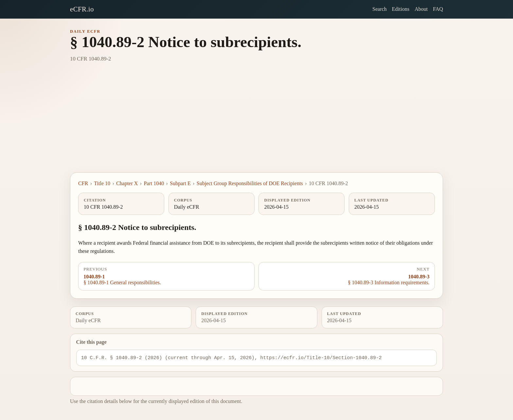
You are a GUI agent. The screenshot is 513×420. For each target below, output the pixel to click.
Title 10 (102, 183)
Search (380, 9)
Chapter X (127, 183)
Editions (401, 9)
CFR (83, 183)
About (421, 9)
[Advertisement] (256, 123)
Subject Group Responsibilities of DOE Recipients (250, 183)
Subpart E (180, 183)
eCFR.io (82, 9)
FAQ (438, 9)
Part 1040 (154, 183)
